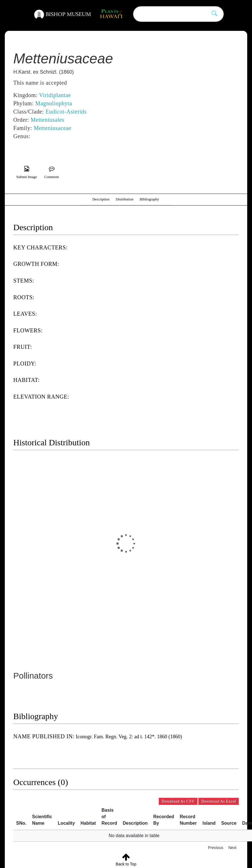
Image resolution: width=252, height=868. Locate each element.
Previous (216, 848)
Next (232, 848)
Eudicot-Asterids (66, 112)
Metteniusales (48, 120)
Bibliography (149, 199)
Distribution (125, 199)
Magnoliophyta (54, 103)
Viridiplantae (55, 95)
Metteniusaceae (52, 128)
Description (101, 199)
